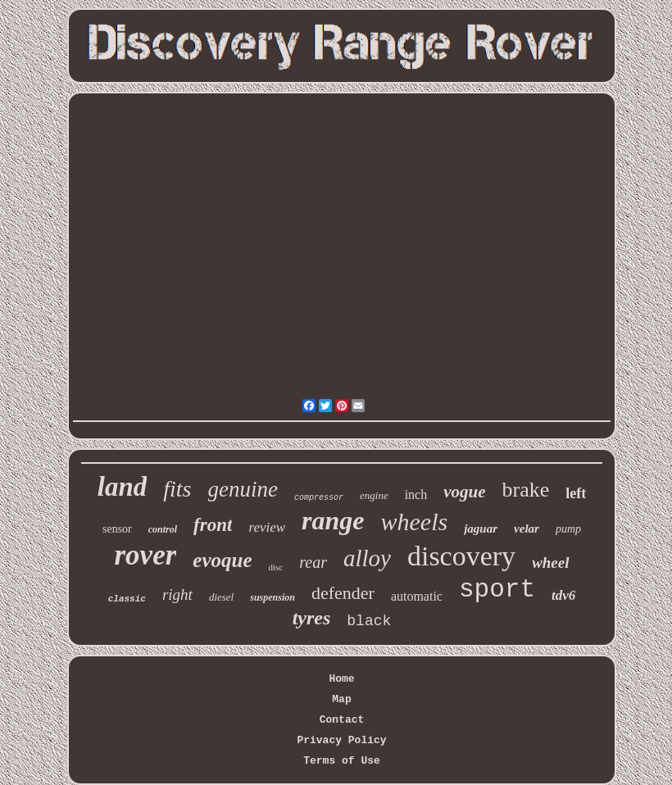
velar (527, 529)
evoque (222, 560)
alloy (367, 558)
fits (177, 489)
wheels (415, 522)
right (177, 594)
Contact (342, 720)
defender (343, 593)
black (369, 621)
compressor (319, 498)
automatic (417, 596)
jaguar (481, 529)
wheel (550, 563)
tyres (312, 618)
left (576, 493)
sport (497, 590)
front (213, 525)
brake (526, 490)
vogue (464, 492)
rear (313, 562)
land (123, 487)
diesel (221, 597)
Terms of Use (342, 761)
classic (127, 599)
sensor (117, 529)
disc (276, 567)
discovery (461, 556)
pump (568, 529)
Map (341, 699)
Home (341, 679)
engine (374, 495)
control (163, 529)
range (333, 520)
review (267, 527)
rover (145, 555)
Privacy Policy (341, 740)
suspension (272, 597)
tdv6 (563, 595)
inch (416, 495)
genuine (243, 489)
